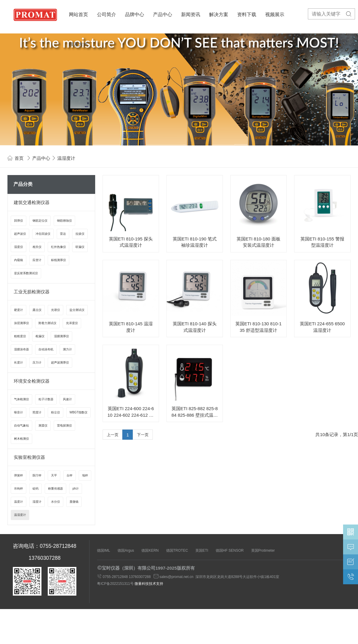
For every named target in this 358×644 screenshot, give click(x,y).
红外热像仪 (58, 247)
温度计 (18, 502)
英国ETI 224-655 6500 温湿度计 (322, 327)
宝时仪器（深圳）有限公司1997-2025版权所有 (148, 568)
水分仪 (55, 502)
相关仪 (37, 247)
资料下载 (247, 14)
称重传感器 (55, 489)
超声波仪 (20, 234)
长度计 (18, 362)
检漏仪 (40, 336)
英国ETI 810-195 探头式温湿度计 (131, 242)
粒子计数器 (46, 399)
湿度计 (37, 502)
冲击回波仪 (43, 234)
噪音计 (18, 412)
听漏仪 (80, 247)
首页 (19, 158)
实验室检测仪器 (29, 457)
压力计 (37, 362)
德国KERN (150, 551)
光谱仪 (55, 310)
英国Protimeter (263, 551)
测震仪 (43, 425)
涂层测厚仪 (21, 323)
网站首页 (78, 14)
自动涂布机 (46, 349)
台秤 (70, 475)
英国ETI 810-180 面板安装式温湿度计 (259, 242)
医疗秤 (37, 475)
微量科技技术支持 (149, 584)
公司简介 (107, 14)
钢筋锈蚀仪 (64, 221)
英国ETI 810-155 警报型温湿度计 (322, 242)
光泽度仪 (72, 323)
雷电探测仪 (64, 425)
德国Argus (126, 551)
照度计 (37, 412)
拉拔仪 (80, 234)
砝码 (36, 489)
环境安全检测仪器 (32, 381)
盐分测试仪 (77, 310)
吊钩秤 (18, 489)
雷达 (63, 234)
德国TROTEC (177, 551)
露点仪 (37, 310)
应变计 (37, 260)
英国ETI (202, 551)
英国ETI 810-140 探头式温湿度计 (195, 327)
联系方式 (78, 44)
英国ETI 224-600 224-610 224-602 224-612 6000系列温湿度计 (131, 412)
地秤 (85, 475)
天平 (54, 475)
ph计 (76, 489)
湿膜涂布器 (21, 349)
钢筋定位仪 (40, 221)
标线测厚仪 (58, 260)
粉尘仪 (55, 412)
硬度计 (18, 310)
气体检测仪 (21, 399)
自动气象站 (21, 425)
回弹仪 (18, 221)
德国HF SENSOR (230, 551)
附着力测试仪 (47, 323)
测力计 (67, 349)
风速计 (67, 399)
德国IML (104, 551)
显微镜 (74, 502)
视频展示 (275, 14)
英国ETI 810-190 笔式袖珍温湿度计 (195, 242)
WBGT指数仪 (78, 412)
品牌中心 (135, 14)
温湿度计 (20, 515)
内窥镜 (18, 260)
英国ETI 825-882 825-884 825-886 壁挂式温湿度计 (195, 412)
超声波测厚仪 (60, 362)
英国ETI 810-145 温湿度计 (131, 327)
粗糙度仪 (20, 336)
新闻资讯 (191, 14)
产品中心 (163, 14)
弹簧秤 (18, 475)
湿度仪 (18, 247)
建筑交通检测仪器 (32, 202)
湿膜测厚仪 (61, 336)
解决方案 (219, 14)
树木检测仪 (21, 439)
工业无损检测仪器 (32, 292)
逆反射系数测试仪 (26, 273)
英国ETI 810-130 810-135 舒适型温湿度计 (259, 327)
